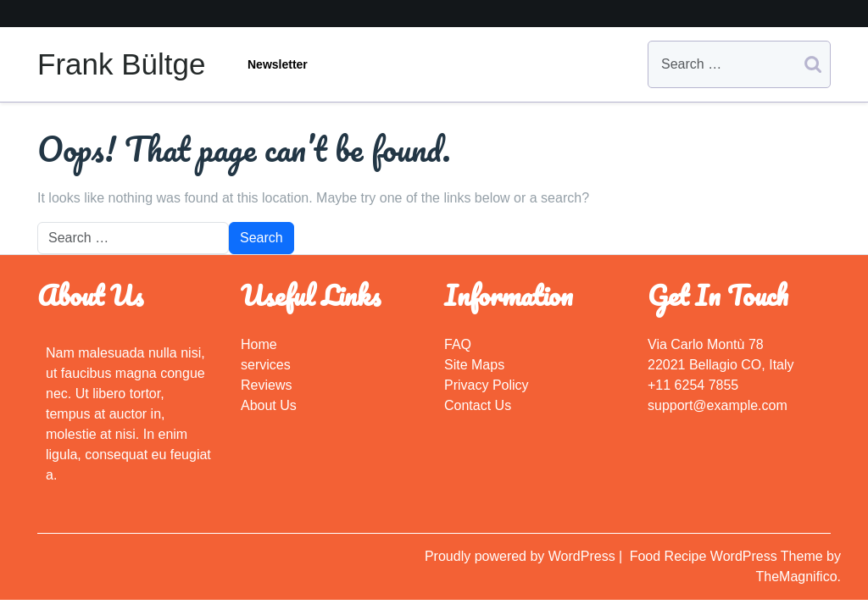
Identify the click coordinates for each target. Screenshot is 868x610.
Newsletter (278, 64)
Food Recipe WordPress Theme (728, 556)
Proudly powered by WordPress (522, 556)
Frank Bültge (121, 64)
